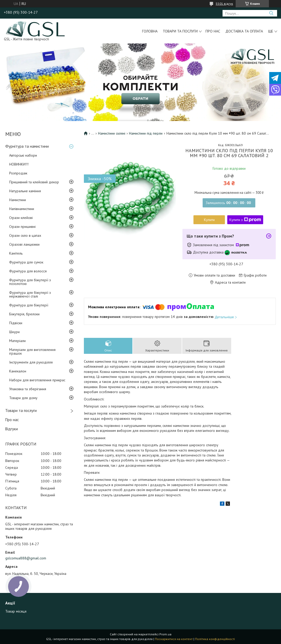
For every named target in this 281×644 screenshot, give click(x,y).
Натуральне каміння (25, 191)
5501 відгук (224, 4)
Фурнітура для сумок (26, 262)
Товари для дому (23, 398)
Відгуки (12, 429)
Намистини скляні (112, 133)
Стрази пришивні (22, 227)
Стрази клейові (21, 218)
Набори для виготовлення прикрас (37, 380)
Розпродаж (18, 173)
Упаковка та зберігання (28, 389)
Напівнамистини (22, 209)
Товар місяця (16, 611)
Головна (150, 31)
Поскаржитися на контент (174, 639)
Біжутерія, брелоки (24, 314)
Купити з (245, 220)
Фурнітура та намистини (27, 146)
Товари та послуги (180, 31)
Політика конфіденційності (215, 639)
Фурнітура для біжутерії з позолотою (30, 282)
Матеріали (17, 341)
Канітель (16, 253)
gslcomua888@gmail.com (26, 558)
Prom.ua (165, 634)
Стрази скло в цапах (25, 235)
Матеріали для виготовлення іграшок (32, 351)
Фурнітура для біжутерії (29, 305)
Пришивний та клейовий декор (34, 182)
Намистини (18, 200)
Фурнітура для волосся (28, 271)
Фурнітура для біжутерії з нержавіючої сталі (30, 294)
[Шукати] (271, 13)
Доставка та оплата (244, 31)
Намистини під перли (146, 133)
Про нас (213, 31)
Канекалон (18, 371)
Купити (209, 220)
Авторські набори (23, 155)
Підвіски (16, 323)
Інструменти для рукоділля (31, 362)
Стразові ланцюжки (24, 244)
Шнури (14, 332)
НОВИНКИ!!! (19, 164)
